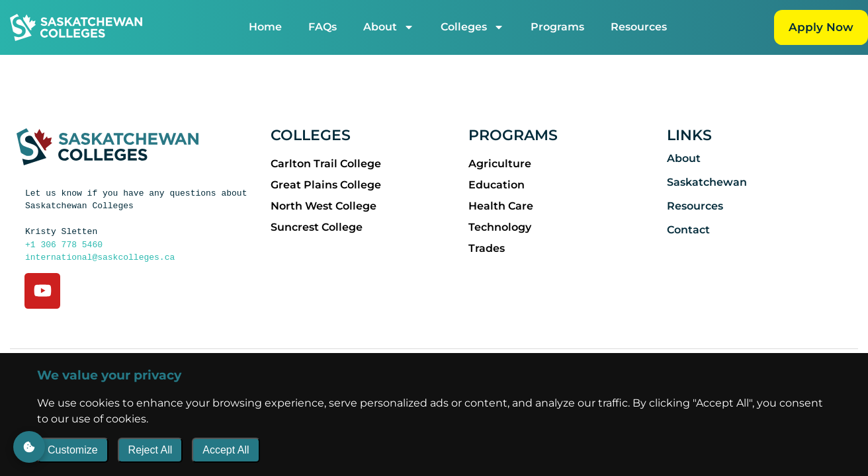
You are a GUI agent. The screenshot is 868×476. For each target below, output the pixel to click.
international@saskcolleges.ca (100, 257)
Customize (73, 450)
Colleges (472, 27)
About (388, 27)
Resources (638, 27)
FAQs (322, 27)
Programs (557, 27)
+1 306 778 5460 (64, 244)
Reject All (151, 450)
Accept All (226, 450)
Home (265, 27)
